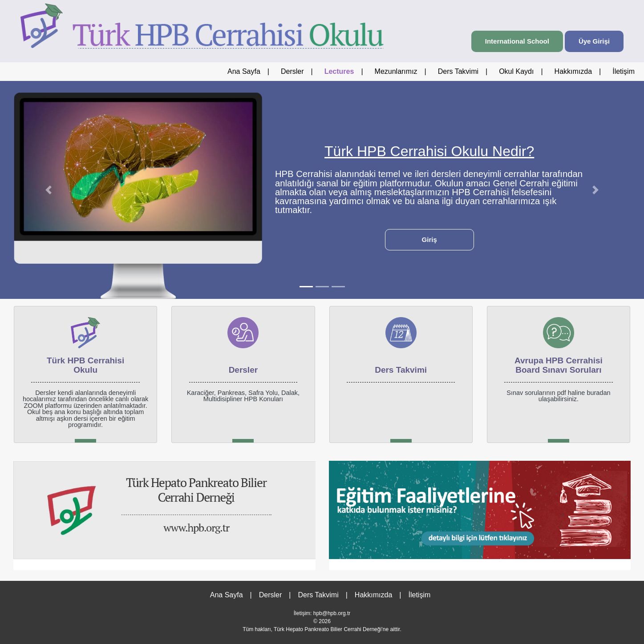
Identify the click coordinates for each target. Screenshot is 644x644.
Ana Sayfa (244, 72)
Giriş (429, 239)
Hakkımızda (573, 72)
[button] (48, 190)
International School (517, 41)
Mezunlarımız (396, 72)
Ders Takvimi (458, 72)
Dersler (292, 72)
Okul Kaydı (516, 72)
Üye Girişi (594, 41)
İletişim (624, 72)
